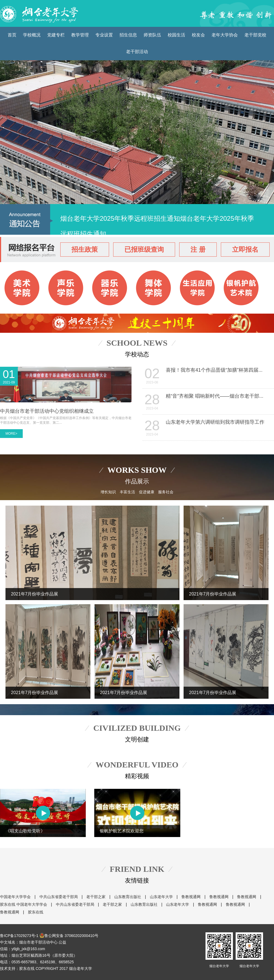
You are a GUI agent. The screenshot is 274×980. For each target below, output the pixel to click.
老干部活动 (137, 52)
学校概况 (32, 35)
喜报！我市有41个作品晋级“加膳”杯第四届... (214, 370)
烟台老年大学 (219, 950)
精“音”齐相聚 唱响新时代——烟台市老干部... (215, 396)
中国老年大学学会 (15, 897)
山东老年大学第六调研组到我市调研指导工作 (215, 422)
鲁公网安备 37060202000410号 (69, 935)
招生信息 (128, 35)
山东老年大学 (161, 897)
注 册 (198, 249)
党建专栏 (56, 35)
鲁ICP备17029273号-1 (19, 936)
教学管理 (80, 35)
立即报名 (245, 249)
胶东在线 (8, 904)
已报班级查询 (144, 249)
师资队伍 (152, 35)
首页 (12, 35)
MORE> (11, 434)
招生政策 (85, 249)
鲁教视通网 (191, 897)
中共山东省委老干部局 (59, 897)
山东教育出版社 (128, 897)
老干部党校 (255, 35)
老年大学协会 (225, 35)
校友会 (198, 35)
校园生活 (176, 35)
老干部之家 (96, 897)
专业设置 (104, 35)
